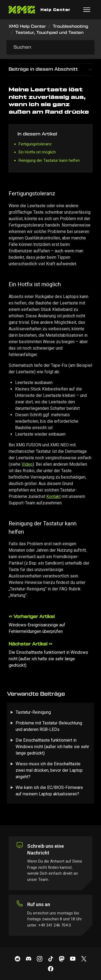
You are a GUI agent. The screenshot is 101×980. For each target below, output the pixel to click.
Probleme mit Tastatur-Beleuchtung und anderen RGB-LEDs (49, 726)
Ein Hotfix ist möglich (37, 152)
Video (27, 464)
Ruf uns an (39, 904)
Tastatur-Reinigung (33, 712)
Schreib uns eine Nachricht (46, 849)
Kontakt (53, 496)
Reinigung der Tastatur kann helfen (49, 160)
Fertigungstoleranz (35, 144)
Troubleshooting (70, 26)
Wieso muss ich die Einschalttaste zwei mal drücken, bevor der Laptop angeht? (49, 770)
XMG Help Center (27, 26)
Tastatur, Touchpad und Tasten (49, 33)
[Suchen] (50, 47)
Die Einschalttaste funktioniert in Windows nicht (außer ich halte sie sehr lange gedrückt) (48, 659)
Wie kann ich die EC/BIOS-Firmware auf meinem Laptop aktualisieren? (49, 791)
